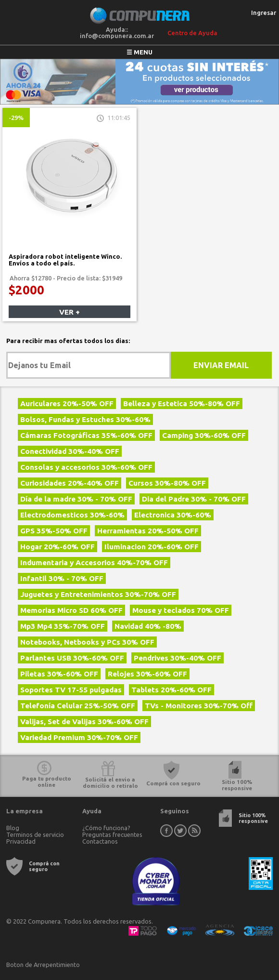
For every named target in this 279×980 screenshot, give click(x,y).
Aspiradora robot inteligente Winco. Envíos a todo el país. (65, 260)
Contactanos (100, 841)
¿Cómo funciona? (106, 828)
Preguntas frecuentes (112, 834)
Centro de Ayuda (192, 33)
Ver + (70, 312)
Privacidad (21, 841)
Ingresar (264, 13)
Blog (13, 828)
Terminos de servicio (35, 834)
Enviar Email (221, 365)
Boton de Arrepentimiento (43, 965)
